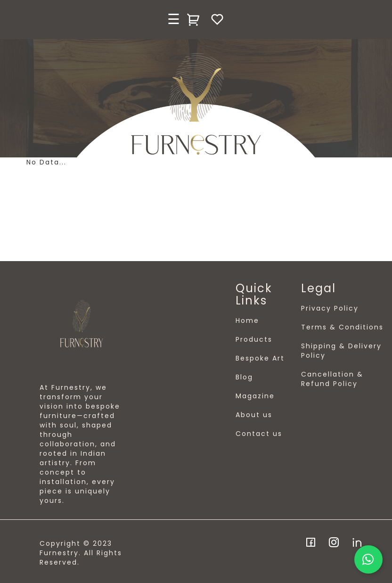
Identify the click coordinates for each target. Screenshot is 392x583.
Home (247, 320)
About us (254, 415)
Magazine (255, 396)
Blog (244, 377)
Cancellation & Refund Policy (332, 379)
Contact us (259, 434)
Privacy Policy (330, 308)
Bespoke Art (260, 358)
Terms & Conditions (342, 327)
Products (254, 339)
